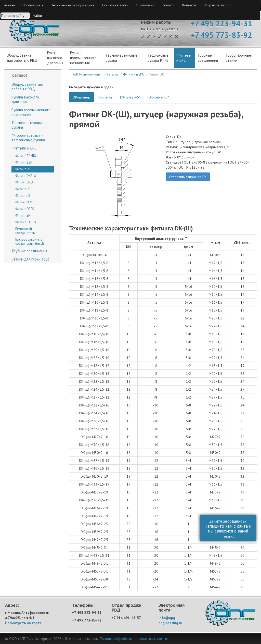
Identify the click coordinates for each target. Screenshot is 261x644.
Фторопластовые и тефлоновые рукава (28, 138)
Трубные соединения (29, 251)
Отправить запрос (217, 5)
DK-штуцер (82, 97)
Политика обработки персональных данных (134, 639)
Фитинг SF (23, 215)
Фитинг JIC (23, 189)
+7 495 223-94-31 (221, 23)
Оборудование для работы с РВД (28, 87)
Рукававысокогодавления (55, 58)
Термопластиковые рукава (121, 58)
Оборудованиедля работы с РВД (22, 58)
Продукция (33, 5)
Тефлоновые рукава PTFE (158, 58)
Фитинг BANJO (26, 156)
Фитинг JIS (23, 196)
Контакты (189, 5)
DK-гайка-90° (159, 97)
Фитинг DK (23, 169)
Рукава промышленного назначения (83, 58)
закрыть (226, 537)
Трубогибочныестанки (238, 58)
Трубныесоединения (208, 58)
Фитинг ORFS (25, 209)
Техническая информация (73, 5)
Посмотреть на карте (23, 623)
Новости (168, 5)
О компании (145, 5)
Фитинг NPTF (25, 202)
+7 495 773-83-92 (221, 35)
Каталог (113, 74)
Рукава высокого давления (25, 99)
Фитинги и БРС (184, 58)
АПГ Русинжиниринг (87, 74)
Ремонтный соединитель (25, 231)
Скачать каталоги (115, 5)
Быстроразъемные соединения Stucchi (30, 242)
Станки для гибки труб (30, 259)
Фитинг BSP (24, 162)
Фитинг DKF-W (26, 176)
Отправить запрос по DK (188, 177)
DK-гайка (105, 97)
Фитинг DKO (24, 182)
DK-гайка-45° (130, 97)
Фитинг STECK (26, 222)
